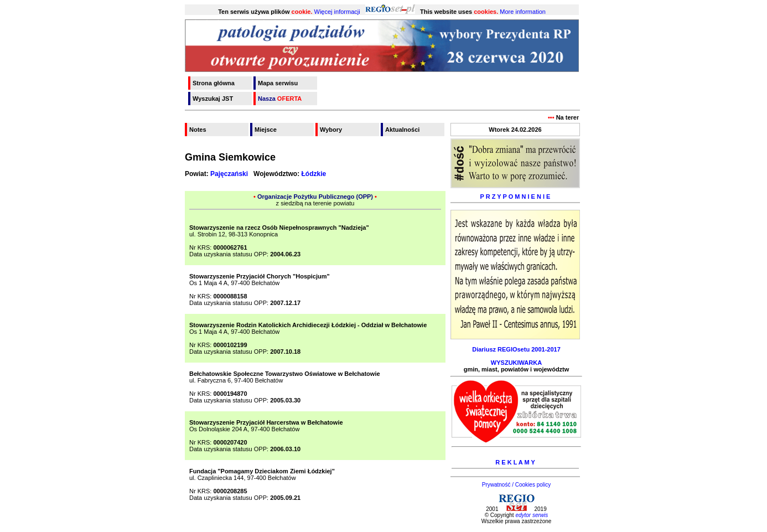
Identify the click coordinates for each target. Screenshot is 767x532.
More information (523, 12)
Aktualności (402, 130)
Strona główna (214, 83)
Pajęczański (229, 174)
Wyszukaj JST (213, 99)
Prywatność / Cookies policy (517, 485)
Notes (198, 130)
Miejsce (266, 130)
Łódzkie (314, 174)
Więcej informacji (337, 12)
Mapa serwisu (278, 83)
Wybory (331, 130)
